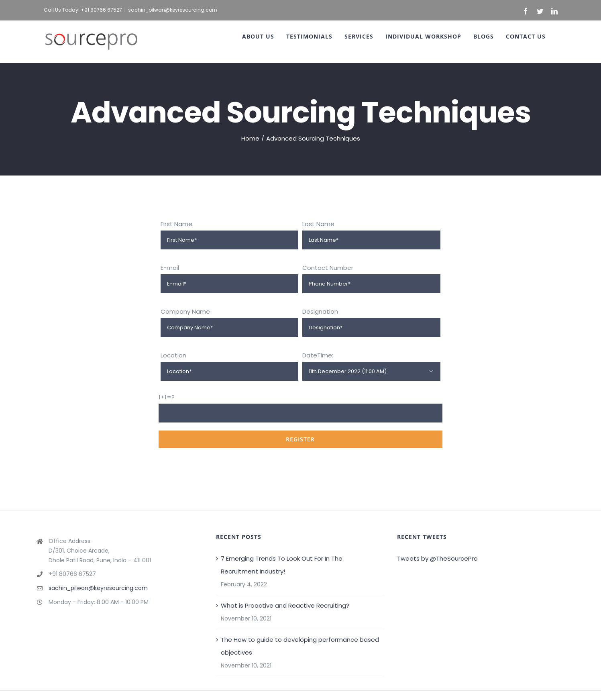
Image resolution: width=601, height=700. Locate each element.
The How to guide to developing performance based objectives (300, 646)
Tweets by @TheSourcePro (437, 558)
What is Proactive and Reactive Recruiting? (285, 605)
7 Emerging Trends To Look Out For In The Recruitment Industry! (282, 565)
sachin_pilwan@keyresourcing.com (173, 10)
